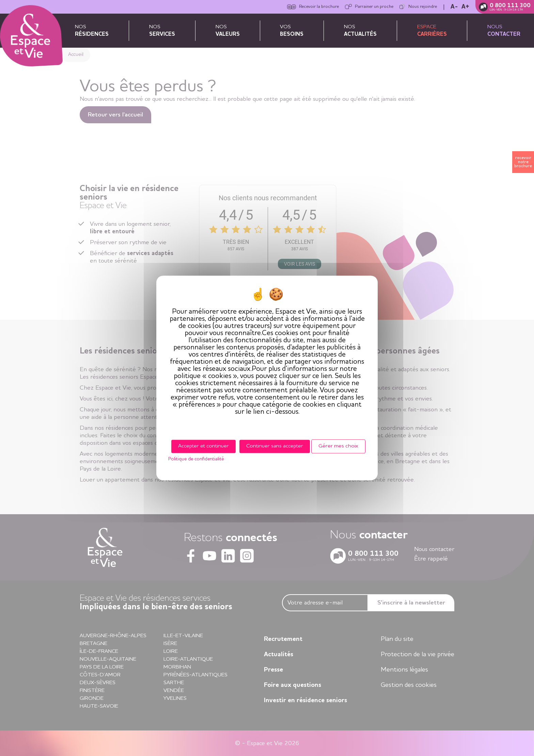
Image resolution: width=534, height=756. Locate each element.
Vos (292, 31)
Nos (92, 31)
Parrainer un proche (369, 7)
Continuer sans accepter (275, 446)
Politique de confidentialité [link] (196, 459)
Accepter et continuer (203, 446)
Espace (432, 31)
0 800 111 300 (510, 6)
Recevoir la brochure (313, 7)
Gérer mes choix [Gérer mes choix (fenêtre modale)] (338, 446)
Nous (504, 31)
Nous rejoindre (418, 7)
